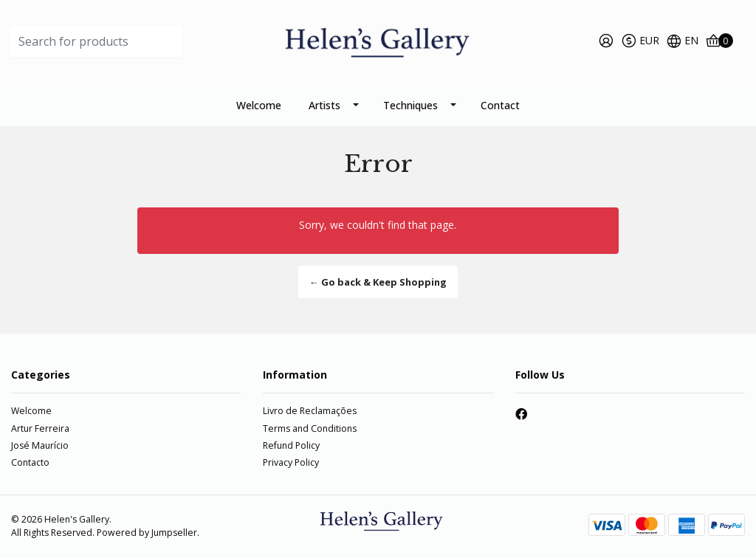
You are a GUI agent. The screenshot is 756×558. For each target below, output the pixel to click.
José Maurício (40, 445)
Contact (500, 105)
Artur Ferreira (40, 428)
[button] (640, 42)
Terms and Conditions (310, 428)
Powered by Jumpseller (147, 533)
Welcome (259, 105)
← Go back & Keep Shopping (378, 282)
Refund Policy (291, 445)
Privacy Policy (291, 462)
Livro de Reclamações (310, 411)
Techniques (410, 105)
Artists (324, 105)
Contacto (30, 462)
